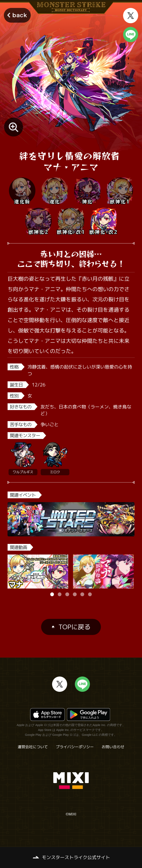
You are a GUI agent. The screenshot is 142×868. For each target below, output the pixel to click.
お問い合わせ (113, 747)
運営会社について (33, 747)
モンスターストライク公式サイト (76, 857)
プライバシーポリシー (75, 747)
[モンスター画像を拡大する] (14, 127)
